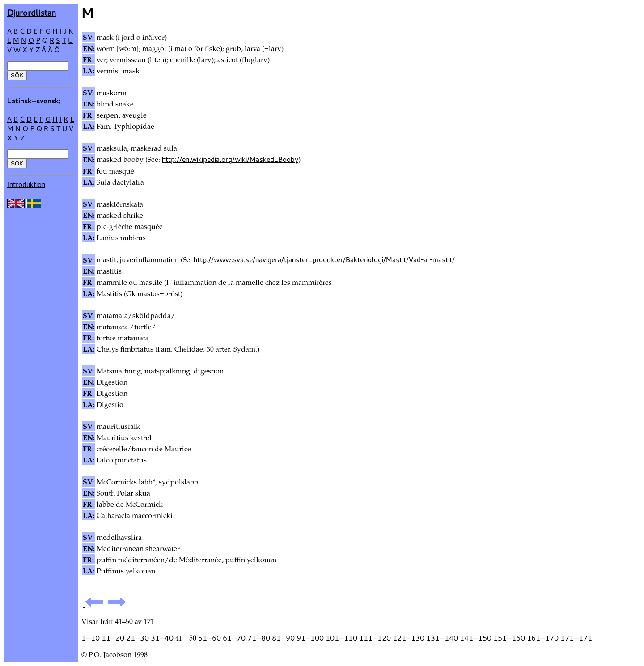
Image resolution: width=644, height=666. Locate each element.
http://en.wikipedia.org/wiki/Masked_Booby (230, 159)
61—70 (234, 638)
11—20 (113, 638)
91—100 (310, 638)
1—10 (91, 638)
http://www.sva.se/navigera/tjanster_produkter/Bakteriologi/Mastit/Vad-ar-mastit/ (324, 259)
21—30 (138, 638)
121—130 (409, 638)
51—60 (210, 638)
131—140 (442, 638)
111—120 (375, 638)
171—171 (576, 638)
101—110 (341, 638)
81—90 (283, 638)
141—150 (476, 638)
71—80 (259, 638)
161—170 (543, 638)
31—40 (162, 638)
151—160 (509, 638)
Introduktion (26, 184)
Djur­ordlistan (32, 12)
